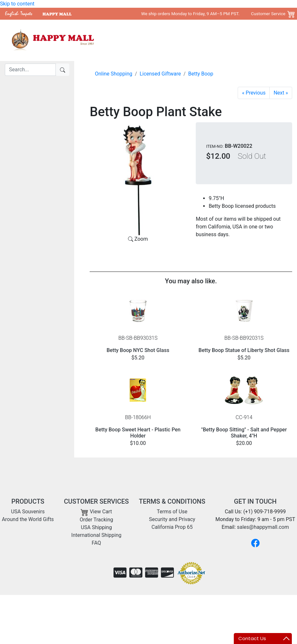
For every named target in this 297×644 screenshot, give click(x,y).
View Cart (96, 512)
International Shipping (96, 535)
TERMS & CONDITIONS (172, 501)
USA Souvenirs (160, 40)
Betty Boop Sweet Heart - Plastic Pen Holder (138, 433)
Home (131, 40)
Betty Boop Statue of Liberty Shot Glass (244, 350)
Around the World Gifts (208, 40)
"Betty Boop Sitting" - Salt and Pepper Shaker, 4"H (244, 433)
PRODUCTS (28, 501)
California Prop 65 (172, 527)
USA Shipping (96, 527)
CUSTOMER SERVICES (96, 501)
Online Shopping (114, 74)
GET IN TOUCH (255, 501)
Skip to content (17, 4)
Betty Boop (201, 74)
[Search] (30, 70)
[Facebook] (255, 543)
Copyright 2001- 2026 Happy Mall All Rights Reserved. (230, 605)
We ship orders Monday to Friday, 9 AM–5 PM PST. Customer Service (213, 14)
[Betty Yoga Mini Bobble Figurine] (254, 93)
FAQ (96, 543)
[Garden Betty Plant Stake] (281, 93)
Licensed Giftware (160, 74)
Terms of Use (172, 512)
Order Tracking (96, 520)
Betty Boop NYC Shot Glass (138, 350)
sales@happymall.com (263, 527)
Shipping (249, 40)
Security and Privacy (172, 519)
